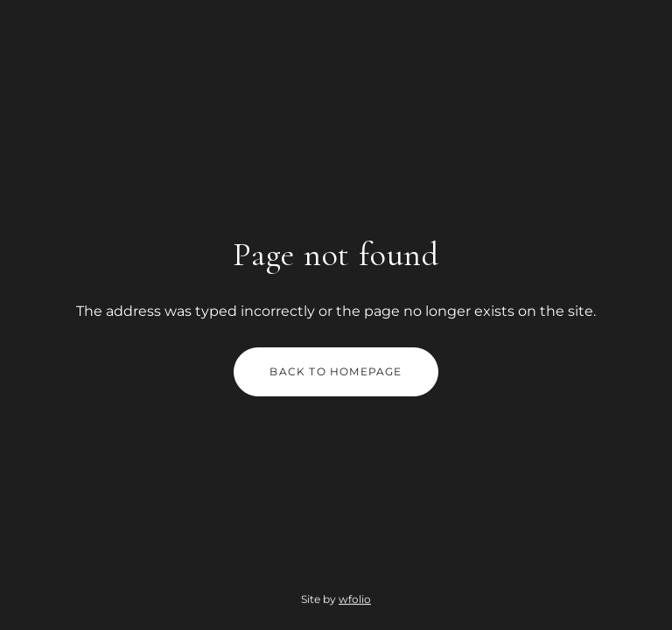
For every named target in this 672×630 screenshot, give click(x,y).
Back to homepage (336, 371)
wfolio (355, 600)
